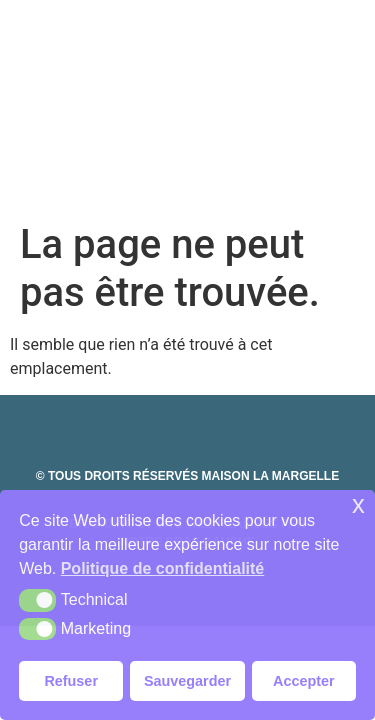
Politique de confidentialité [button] (163, 568)
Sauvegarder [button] (187, 681)
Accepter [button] (304, 681)
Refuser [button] (71, 681)
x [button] (358, 504)
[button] (37, 600)
